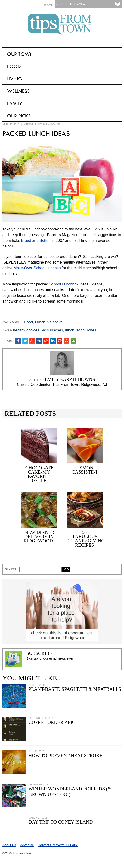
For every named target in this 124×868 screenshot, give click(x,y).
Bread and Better (35, 240)
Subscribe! (40, 653)
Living (15, 79)
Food (14, 66)
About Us (9, 845)
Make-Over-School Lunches (37, 268)
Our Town (20, 54)
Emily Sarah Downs (48, 124)
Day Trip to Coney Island (61, 822)
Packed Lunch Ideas (36, 134)
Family (15, 103)
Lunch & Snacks (49, 322)
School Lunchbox (64, 284)
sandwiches (86, 330)
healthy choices (26, 330)
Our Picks (19, 116)
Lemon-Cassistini (85, 470)
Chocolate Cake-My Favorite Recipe (40, 474)
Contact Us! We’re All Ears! (58, 845)
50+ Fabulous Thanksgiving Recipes (86, 539)
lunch (70, 330)
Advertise (27, 845)
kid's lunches (52, 330)
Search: (12, 569)
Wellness (18, 91)
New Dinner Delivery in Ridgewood (39, 537)
